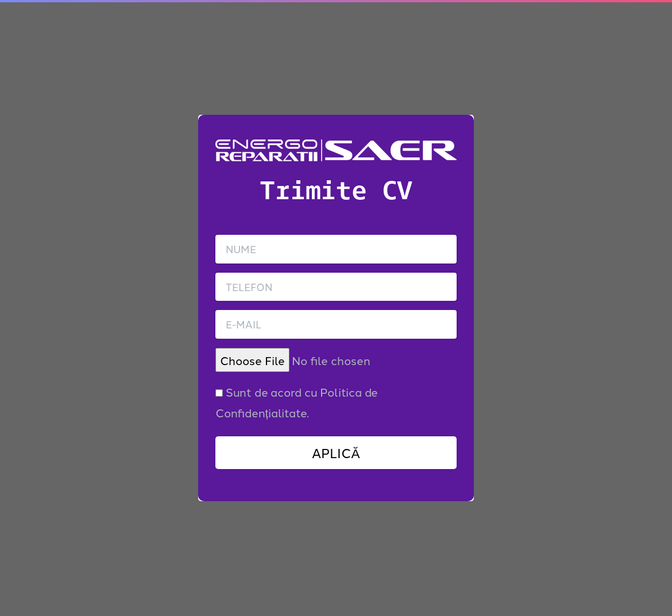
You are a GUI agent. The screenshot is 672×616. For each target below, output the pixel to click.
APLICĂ (336, 452)
